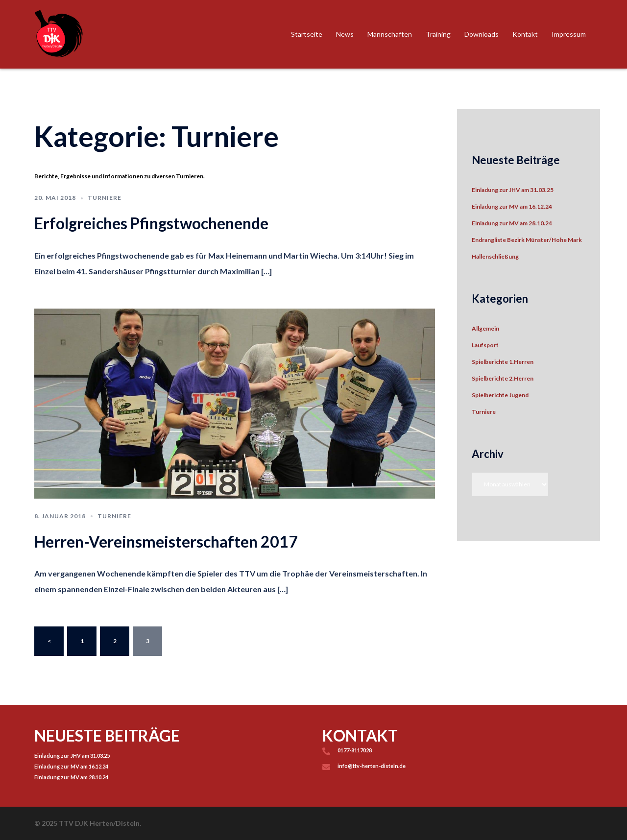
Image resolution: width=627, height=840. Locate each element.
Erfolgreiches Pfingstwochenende (151, 223)
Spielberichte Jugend (500, 395)
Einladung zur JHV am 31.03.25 (513, 190)
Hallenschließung (495, 256)
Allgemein (485, 328)
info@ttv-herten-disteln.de (372, 766)
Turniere (105, 198)
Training (438, 34)
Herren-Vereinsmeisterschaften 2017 (166, 541)
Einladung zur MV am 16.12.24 (512, 206)
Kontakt (525, 34)
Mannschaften (390, 34)
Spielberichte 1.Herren (503, 362)
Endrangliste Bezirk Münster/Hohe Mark (527, 240)
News (345, 34)
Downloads (482, 34)
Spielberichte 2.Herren (503, 378)
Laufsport (485, 345)
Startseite (307, 34)
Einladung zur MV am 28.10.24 (512, 223)
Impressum (569, 34)
